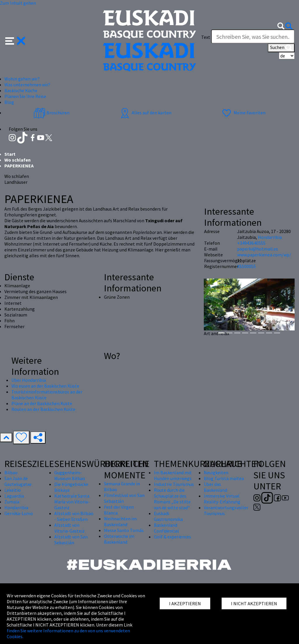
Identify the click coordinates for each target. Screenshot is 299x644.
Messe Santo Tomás (124, 530)
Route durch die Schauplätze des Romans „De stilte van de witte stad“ (172, 499)
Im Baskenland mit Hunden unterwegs (173, 475)
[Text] (253, 36)
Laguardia (14, 496)
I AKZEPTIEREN (185, 603)
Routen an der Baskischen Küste (43, 409)
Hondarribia (270, 237)
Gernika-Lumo (19, 513)
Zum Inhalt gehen (18, 3)
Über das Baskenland (215, 487)
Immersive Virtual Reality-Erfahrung (222, 499)
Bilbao (11, 473)
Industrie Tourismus (174, 484)
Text (206, 37)
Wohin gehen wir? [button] (22, 79)
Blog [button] (9, 102)
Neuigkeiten (216, 473)
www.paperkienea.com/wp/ (264, 255)
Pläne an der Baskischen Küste (42, 403)
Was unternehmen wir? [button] (27, 85)
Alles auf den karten (145, 113)
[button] (15, 40)
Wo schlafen (18, 160)
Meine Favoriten (243, 113)
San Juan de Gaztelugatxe (18, 481)
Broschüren (52, 113)
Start (10, 154)
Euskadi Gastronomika (168, 516)
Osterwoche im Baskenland (119, 539)
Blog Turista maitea (224, 478)
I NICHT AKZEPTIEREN (254, 603)
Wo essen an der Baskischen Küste (45, 386)
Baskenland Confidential (166, 528)
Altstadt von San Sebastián (71, 540)
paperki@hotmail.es (258, 249)
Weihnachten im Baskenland (120, 521)
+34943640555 (251, 243)
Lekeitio (13, 490)
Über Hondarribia (29, 380)
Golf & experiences (172, 537)
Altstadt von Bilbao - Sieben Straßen (74, 516)
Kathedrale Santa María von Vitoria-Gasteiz (72, 502)
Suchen (281, 48)
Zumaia (12, 502)
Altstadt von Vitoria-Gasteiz (69, 528)
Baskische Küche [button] (21, 90)
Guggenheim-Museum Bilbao (70, 475)
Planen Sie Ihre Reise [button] (25, 96)
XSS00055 (246, 266)
